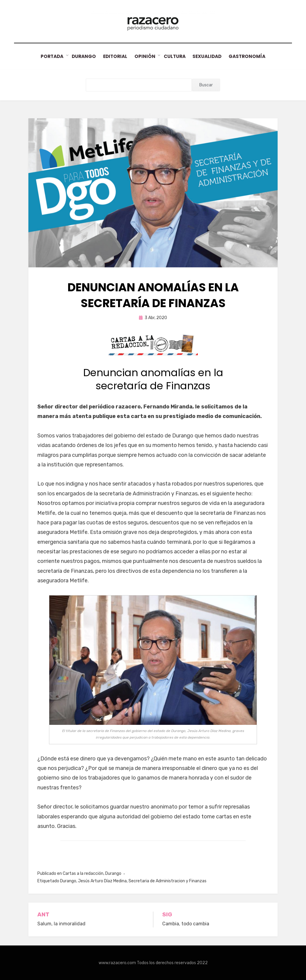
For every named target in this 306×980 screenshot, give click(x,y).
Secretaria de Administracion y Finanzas (167, 881)
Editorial (114, 56)
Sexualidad (209, 56)
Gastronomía (251, 56)
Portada (49, 56)
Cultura (175, 56)
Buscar (206, 85)
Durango (81, 56)
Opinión (145, 56)
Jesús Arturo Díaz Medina (102, 881)
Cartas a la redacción (83, 873)
